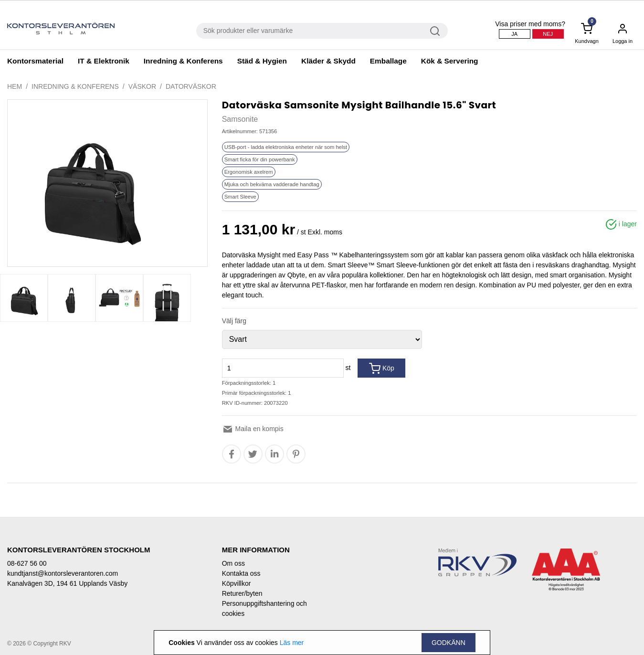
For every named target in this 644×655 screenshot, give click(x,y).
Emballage (388, 61)
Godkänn (449, 643)
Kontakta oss (241, 573)
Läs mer (292, 643)
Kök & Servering (450, 61)
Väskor (142, 86)
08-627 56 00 (27, 563)
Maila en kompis (253, 429)
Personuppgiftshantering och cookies (264, 608)
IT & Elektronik (104, 61)
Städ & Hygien (262, 61)
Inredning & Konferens (183, 61)
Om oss (233, 563)
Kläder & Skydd (328, 61)
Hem (15, 86)
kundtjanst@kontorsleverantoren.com (63, 573)
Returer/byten (242, 593)
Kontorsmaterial (35, 61)
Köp (382, 369)
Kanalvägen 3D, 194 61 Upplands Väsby (67, 583)
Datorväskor (191, 86)
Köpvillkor (237, 583)
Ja (514, 34)
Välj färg (234, 321)
